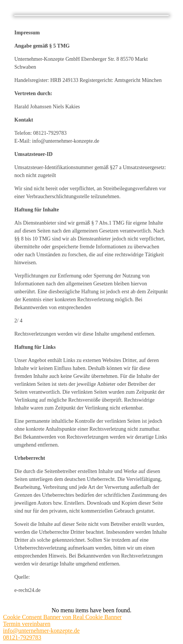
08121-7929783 (22, 637)
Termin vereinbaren (27, 624)
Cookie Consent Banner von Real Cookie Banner (62, 617)
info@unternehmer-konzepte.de (41, 631)
